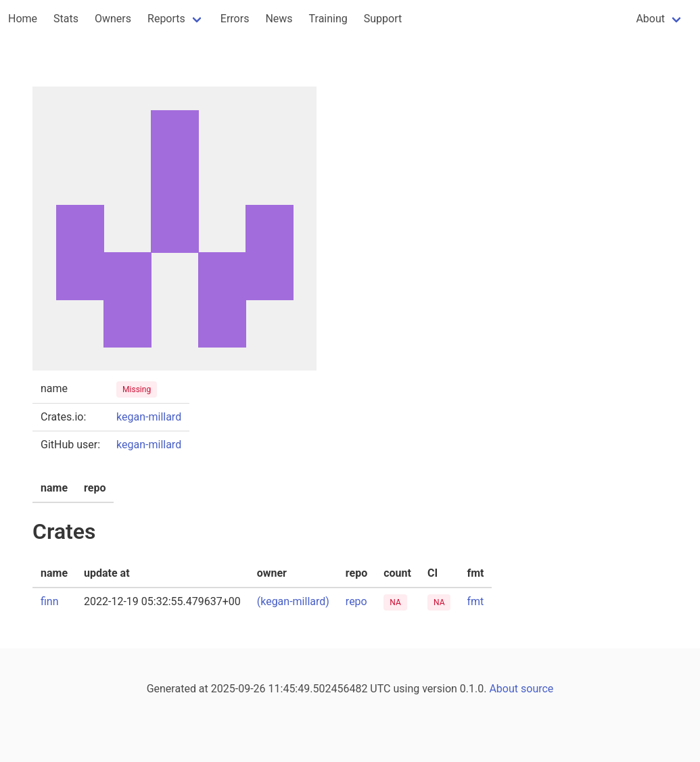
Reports (166, 19)
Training (328, 19)
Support (383, 19)
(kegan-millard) (293, 601)
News (279, 19)
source (537, 689)
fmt (475, 601)
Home (23, 19)
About (650, 19)
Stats (66, 19)
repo (356, 601)
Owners (113, 19)
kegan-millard (149, 417)
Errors (235, 19)
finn (50, 601)
